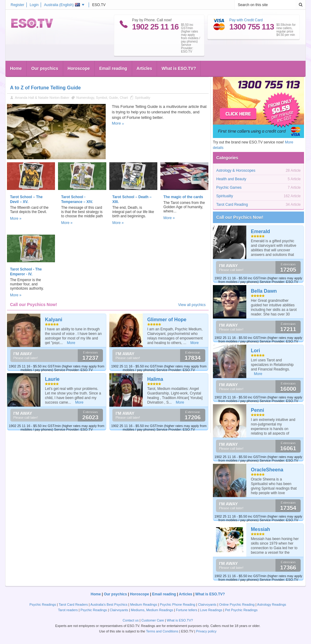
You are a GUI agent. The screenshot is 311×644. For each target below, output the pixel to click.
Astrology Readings (272, 604)
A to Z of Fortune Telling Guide (45, 88)
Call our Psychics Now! (240, 217)
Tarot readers (68, 610)
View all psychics (192, 305)
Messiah (260, 529)
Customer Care (153, 620)
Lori (255, 351)
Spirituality (143, 98)
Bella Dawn (264, 291)
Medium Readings (144, 604)
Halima (155, 379)
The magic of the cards (183, 197)
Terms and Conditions (162, 631)
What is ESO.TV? (179, 68)
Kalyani (54, 320)
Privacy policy (206, 631)
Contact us (131, 620)
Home (16, 68)
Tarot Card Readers (73, 604)
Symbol (102, 98)
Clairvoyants (207, 604)
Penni (258, 410)
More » (16, 219)
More (116, 123)
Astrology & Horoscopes (236, 170)
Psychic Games (229, 188)
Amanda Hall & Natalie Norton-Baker (42, 98)
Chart (124, 98)
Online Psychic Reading (237, 604)
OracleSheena (267, 470)
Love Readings (211, 610)
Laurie (52, 379)
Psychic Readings (43, 604)
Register (17, 5)
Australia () (62, 5)
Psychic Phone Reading (178, 604)
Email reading (113, 68)
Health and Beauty (231, 179)
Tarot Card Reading (232, 205)
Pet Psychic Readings (241, 610)
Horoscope (79, 68)
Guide (113, 98)
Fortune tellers (186, 610)
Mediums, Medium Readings (152, 610)
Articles (144, 68)
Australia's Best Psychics (109, 604)
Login (34, 5)
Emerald (260, 231)
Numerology (85, 98)
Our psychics (45, 68)
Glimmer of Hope (167, 320)
